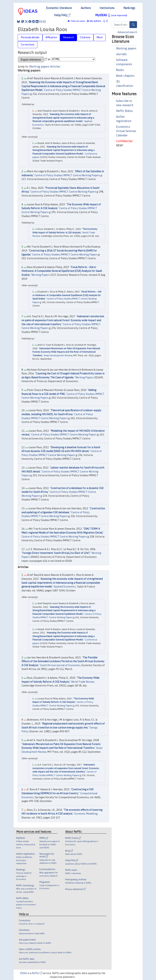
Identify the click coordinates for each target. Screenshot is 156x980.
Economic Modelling (86, 814)
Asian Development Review (58, 355)
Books (120, 70)
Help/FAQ (62, 15)
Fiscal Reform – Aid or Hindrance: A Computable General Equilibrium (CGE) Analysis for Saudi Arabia (62, 271)
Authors (86, 8)
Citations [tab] (85, 37)
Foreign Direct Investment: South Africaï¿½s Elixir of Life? (56, 553)
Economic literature (59, 8)
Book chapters (125, 76)
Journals (121, 54)
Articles (55, 66)
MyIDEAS (111, 15)
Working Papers (41, 275)
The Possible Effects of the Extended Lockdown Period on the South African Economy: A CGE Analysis (63, 661)
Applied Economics (65, 587)
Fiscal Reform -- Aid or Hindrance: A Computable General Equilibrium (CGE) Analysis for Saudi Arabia (67, 295)
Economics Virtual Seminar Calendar (126, 131)
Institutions (107, 8)
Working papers (126, 48)
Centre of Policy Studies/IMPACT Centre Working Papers (67, 175)
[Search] (133, 25)
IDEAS (23, 973)
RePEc (37, 973)
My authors (94, 21)
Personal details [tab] (30, 37)
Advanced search (127, 32)
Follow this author (78, 21)
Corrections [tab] (28, 45)
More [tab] (100, 37)
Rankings (129, 8)
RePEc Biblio (124, 111)
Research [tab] (68, 37)
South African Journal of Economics (60, 665)
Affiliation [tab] (51, 37)
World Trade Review (83, 682)
